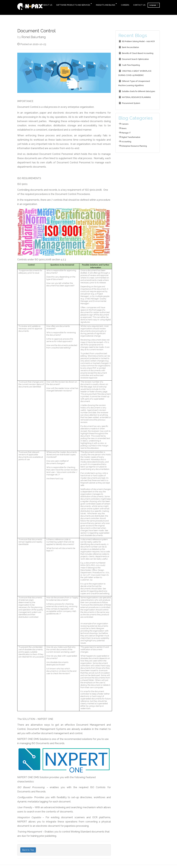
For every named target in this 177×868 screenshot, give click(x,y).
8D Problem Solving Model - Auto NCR (138, 41)
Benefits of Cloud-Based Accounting (138, 53)
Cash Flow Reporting (131, 65)
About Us (48, 5)
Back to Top (28, 850)
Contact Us (139, 5)
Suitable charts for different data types (139, 91)
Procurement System (131, 103)
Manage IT (126, 133)
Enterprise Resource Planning (134, 146)
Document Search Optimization (135, 59)
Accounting (126, 142)
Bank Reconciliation (130, 47)
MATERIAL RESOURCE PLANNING (136, 97)
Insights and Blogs (105, 5)
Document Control (36, 31)
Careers (125, 5)
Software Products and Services (73, 5)
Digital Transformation (131, 137)
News (124, 128)
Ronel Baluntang (34, 37)
